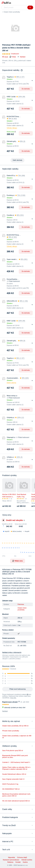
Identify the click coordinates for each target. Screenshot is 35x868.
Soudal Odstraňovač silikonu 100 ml (14, 774)
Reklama (10, 862)
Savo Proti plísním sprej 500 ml (13, 751)
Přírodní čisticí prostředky (11, 731)
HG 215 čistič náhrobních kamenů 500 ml (16, 801)
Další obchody (17, 160)
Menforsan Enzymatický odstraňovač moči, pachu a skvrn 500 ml (16, 795)
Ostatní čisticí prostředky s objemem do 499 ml (17, 737)
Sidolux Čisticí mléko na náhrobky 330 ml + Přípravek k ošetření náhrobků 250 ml (17, 768)
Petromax (21, 604)
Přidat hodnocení (14, 281)
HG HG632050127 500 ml (11, 789)
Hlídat (13, 57)
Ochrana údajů (22, 857)
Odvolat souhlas (27, 860)
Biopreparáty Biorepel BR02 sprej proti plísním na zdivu (15, 756)
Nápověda (12, 857)
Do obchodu (26, 89)
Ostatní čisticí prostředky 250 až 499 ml (15, 726)
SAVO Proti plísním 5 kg (10, 784)
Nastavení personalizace (11, 860)
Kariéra (25, 862)
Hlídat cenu (17, 561)
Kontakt (18, 862)
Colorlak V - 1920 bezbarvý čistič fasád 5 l (16, 762)
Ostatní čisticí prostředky (12, 12)
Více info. (13, 698)
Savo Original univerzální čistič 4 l (13, 779)
